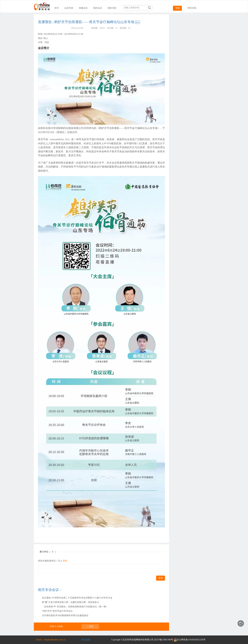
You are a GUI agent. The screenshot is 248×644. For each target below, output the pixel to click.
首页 (57, 8)
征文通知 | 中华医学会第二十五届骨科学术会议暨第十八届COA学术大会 (77, 598)
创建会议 (83, 8)
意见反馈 (86, 640)
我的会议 (98, 8)
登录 (178, 8)
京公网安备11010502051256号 (190, 640)
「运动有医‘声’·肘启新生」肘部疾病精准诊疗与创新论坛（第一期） (75, 607)
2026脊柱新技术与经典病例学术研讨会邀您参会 (65, 615)
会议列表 (69, 8)
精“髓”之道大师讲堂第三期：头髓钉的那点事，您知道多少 (71, 602)
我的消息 (112, 8)
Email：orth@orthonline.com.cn (51, 640)
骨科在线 (192, 8)
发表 (161, 578)
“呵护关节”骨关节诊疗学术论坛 (57, 611)
